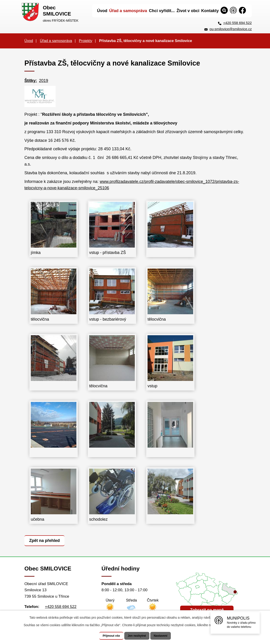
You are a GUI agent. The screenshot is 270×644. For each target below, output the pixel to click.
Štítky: (31, 81)
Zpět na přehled (46, 540)
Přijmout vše (107, 636)
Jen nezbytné (137, 636)
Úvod (29, 41)
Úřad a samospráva (56, 41)
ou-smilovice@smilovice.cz (231, 29)
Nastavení (165, 636)
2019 (44, 81)
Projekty (86, 41)
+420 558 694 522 (238, 23)
